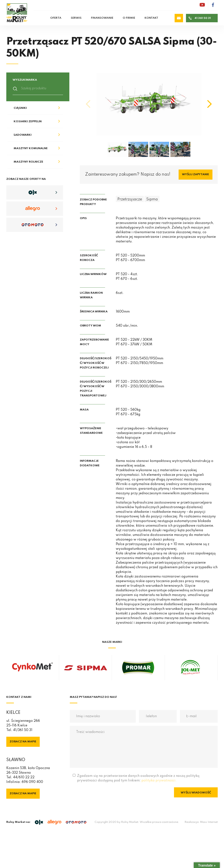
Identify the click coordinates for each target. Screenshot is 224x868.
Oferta (56, 18)
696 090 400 (32, 782)
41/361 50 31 (23, 730)
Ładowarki (23, 135)
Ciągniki (20, 108)
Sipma (152, 199)
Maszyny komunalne (31, 148)
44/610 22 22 (24, 777)
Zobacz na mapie (23, 742)
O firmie (129, 18)
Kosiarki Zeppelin (28, 122)
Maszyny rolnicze (28, 162)
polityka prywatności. (159, 781)
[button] (210, 104)
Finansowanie (102, 18)
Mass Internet (209, 822)
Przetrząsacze (130, 199)
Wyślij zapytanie (196, 174)
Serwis (76, 18)
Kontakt (151, 18)
